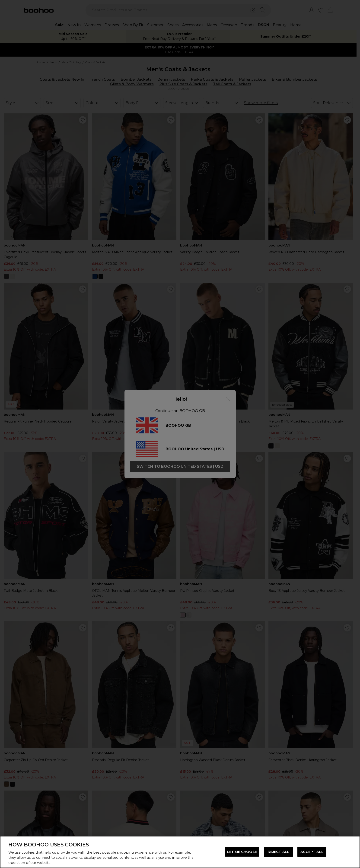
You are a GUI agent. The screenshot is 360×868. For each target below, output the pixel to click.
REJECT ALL (278, 852)
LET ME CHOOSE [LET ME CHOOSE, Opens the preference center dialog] (242, 852)
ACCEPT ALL (312, 852)
